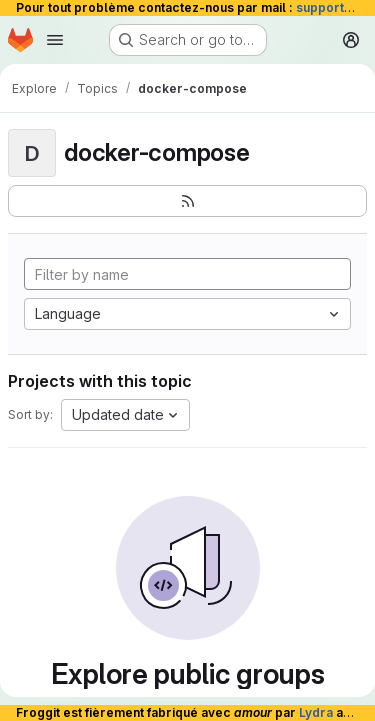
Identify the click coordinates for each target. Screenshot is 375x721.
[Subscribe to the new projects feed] (187, 201)
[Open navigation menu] (55, 40)
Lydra (316, 712)
